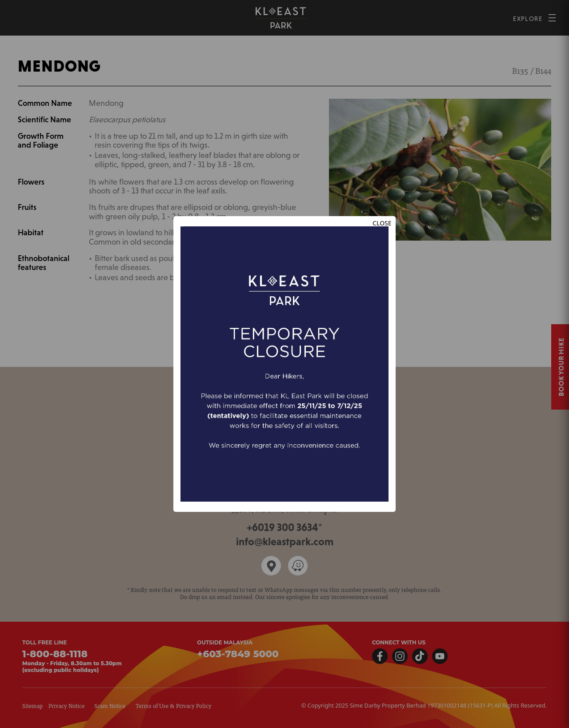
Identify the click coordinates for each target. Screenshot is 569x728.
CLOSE (382, 223)
